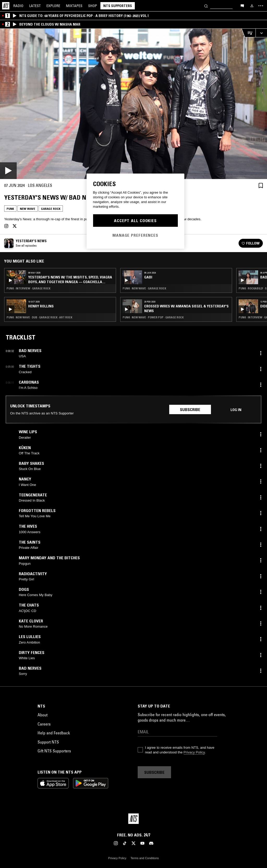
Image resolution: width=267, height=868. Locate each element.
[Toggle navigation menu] (261, 6)
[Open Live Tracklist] (248, 33)
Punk (10, 209)
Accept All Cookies (135, 221)
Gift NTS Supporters (54, 751)
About (43, 715)
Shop (93, 6)
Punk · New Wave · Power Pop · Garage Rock (153, 317)
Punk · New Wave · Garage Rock (144, 288)
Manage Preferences (135, 235)
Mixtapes (74, 6)
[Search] (206, 6)
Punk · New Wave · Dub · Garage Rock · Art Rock (39, 317)
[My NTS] (252, 6)
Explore (53, 6)
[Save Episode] (261, 185)
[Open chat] (242, 5)
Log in (236, 410)
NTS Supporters (118, 6)
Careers (44, 724)
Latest (35, 6)
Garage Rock (51, 209)
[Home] (6, 6)
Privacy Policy (194, 752)
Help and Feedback (54, 733)
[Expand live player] (261, 33)
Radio (18, 6)
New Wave (28, 209)
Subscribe (190, 409)
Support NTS (48, 742)
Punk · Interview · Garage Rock (28, 288)
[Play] (133, 104)
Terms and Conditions (145, 858)
